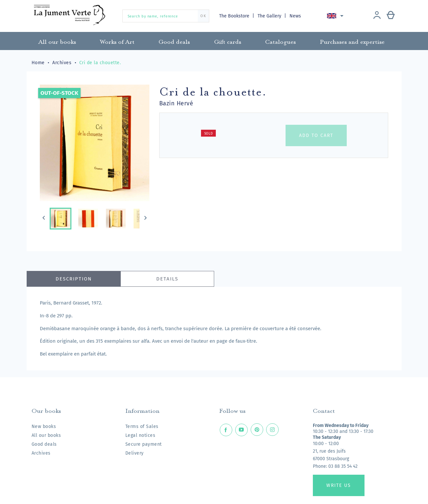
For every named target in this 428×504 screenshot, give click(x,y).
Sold (209, 134)
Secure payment (144, 444)
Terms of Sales (142, 426)
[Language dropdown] (336, 16)
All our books (46, 435)
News (295, 16)
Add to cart (316, 135)
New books (44, 426)
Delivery (135, 453)
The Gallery (270, 16)
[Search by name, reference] (166, 16)
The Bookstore (235, 16)
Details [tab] (167, 279)
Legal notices (140, 435)
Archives (41, 453)
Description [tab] (74, 279)
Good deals (44, 444)
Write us (339, 485)
